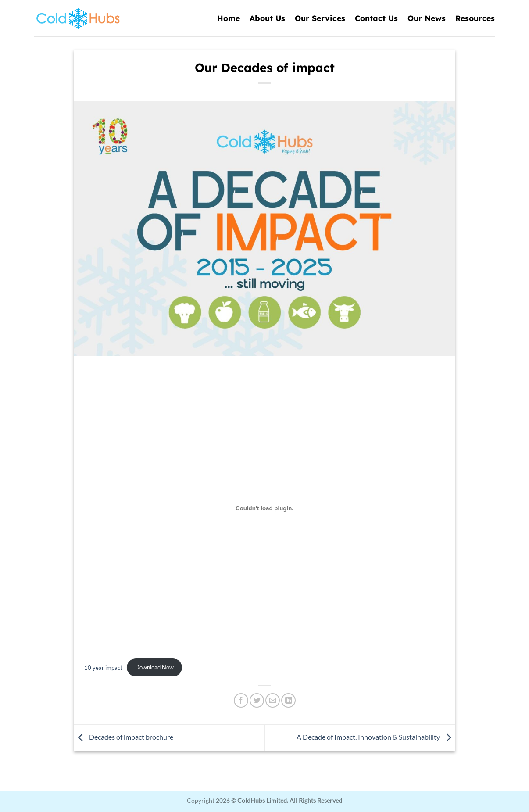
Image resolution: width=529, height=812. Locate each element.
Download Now (154, 667)
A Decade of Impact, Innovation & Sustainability (376, 737)
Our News (427, 18)
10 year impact (103, 667)
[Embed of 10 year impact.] (264, 508)
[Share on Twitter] (257, 700)
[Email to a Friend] (273, 700)
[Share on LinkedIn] (288, 700)
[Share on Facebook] (241, 700)
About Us (267, 18)
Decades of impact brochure (123, 737)
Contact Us (376, 18)
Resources (475, 18)
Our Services (320, 18)
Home (229, 18)
